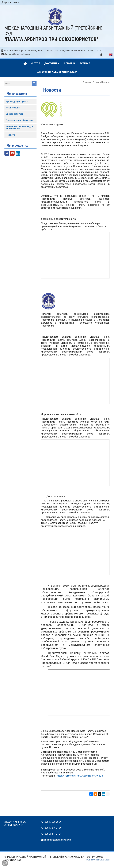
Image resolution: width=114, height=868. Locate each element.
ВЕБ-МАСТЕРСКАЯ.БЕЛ (98, 860)
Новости (10, 135)
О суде (96, 82)
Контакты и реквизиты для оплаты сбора (20, 128)
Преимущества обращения (20, 120)
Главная (87, 82)
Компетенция (13, 108)
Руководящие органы (17, 102)
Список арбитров (15, 114)
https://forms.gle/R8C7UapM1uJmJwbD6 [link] (80, 776)
